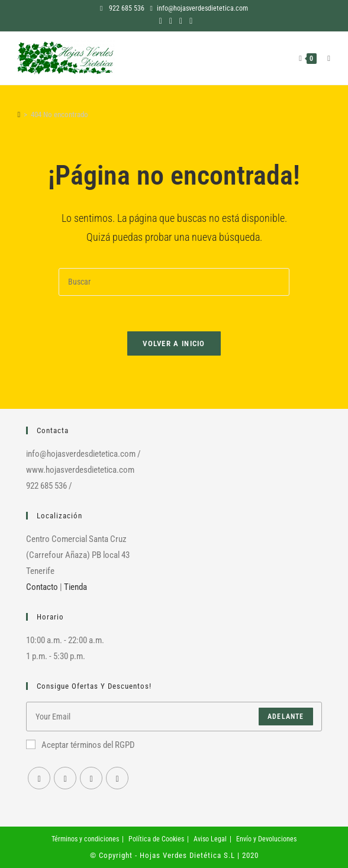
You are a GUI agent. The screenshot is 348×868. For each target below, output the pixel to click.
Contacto (42, 587)
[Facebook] (39, 778)
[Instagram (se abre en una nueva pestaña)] (171, 21)
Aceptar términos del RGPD (80, 745)
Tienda (75, 587)
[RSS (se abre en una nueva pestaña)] (189, 21)
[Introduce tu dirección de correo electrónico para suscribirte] (174, 717)
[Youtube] (91, 778)
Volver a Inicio (174, 343)
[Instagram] (65, 778)
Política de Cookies (156, 839)
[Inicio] (19, 114)
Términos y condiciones (85, 839)
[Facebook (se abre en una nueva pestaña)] (161, 21)
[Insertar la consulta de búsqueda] (174, 282)
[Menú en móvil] (324, 58)
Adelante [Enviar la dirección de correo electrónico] (286, 717)
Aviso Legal (210, 839)
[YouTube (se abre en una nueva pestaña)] (181, 21)
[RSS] (117, 778)
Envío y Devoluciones (266, 839)
